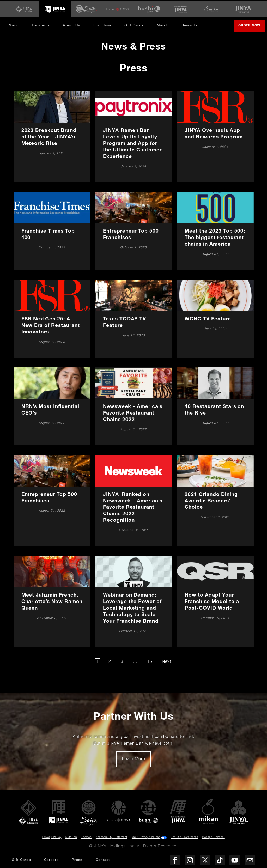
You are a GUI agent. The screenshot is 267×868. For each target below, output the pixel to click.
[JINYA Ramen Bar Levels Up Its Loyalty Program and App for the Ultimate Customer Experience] (133, 135)
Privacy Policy (52, 836)
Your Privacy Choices (146, 836)
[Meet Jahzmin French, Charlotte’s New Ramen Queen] (52, 600)
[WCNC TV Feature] (215, 317)
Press (77, 860)
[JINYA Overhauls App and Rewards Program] (215, 135)
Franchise (104, 24)
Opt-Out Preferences (184, 836)
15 (150, 660)
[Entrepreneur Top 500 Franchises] (133, 229)
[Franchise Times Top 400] (52, 229)
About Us (73, 24)
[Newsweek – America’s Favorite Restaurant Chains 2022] (133, 405)
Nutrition (71, 836)
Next (167, 660)
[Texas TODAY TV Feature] (133, 317)
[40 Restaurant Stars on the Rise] (215, 405)
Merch (166, 26)
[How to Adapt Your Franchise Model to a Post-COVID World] (215, 600)
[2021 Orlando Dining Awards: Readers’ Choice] (215, 499)
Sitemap (86, 836)
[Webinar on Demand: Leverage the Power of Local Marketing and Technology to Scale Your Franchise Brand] (133, 600)
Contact (103, 860)
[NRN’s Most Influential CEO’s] (52, 405)
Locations (43, 24)
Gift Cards (136, 24)
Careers (51, 860)
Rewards (191, 24)
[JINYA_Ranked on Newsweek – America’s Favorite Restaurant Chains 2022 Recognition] (133, 499)
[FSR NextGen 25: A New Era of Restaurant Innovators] (52, 317)
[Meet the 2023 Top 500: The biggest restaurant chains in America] (215, 229)
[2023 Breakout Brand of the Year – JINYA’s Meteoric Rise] (52, 135)
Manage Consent (213, 836)
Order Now (250, 26)
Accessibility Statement (111, 836)
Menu (15, 24)
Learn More (136, 760)
